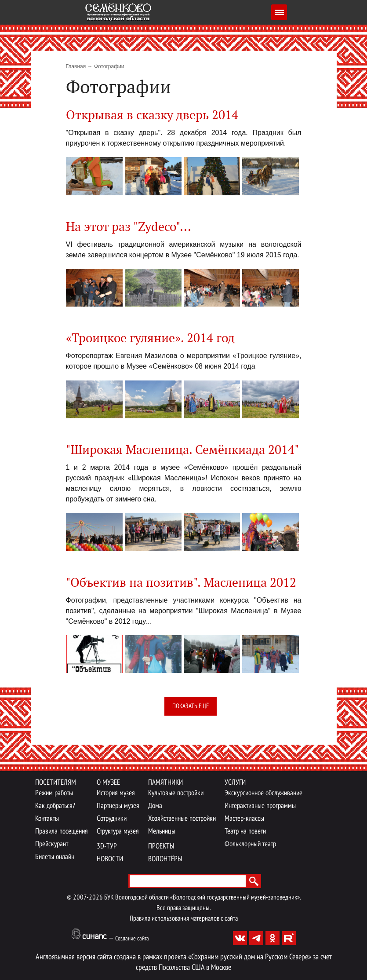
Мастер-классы (244, 819)
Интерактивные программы (260, 806)
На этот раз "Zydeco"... (129, 227)
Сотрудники (112, 819)
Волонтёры (165, 859)
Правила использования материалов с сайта (184, 919)
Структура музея (118, 832)
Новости (110, 859)
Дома (155, 806)
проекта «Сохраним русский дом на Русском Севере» (238, 957)
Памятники (165, 783)
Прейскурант (52, 844)
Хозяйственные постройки (182, 819)
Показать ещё (191, 706)
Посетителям (56, 783)
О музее (108, 783)
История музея (116, 793)
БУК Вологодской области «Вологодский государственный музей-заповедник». (202, 898)
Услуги (235, 783)
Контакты (47, 819)
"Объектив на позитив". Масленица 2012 (181, 583)
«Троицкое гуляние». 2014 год (150, 338)
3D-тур (107, 847)
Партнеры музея (118, 806)
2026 (96, 898)
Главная (76, 66)
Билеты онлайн (55, 857)
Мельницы (162, 832)
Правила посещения (62, 832)
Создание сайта (132, 939)
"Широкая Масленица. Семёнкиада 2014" (183, 450)
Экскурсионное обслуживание (263, 793)
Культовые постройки (176, 793)
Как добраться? (55, 806)
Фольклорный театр (250, 844)
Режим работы (54, 793)
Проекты (161, 847)
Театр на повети (245, 832)
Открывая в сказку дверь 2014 (152, 115)
